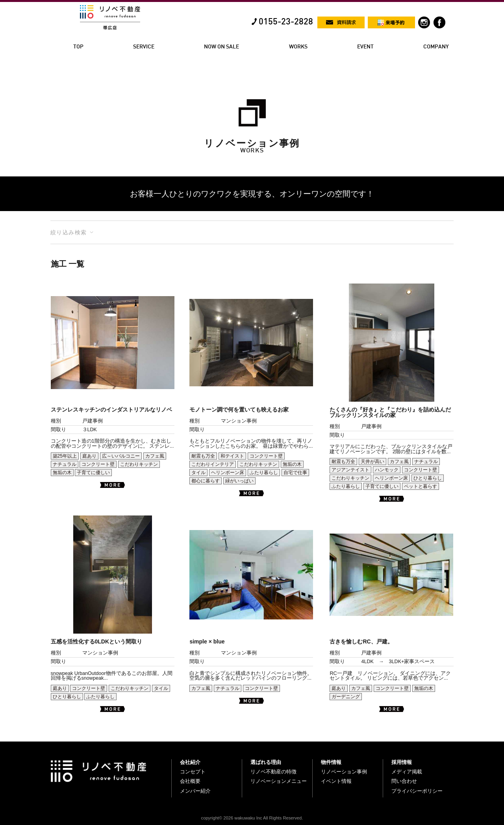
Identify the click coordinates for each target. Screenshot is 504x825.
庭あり (89, 456)
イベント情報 (336, 781)
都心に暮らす (206, 481)
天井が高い (372, 462)
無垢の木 (62, 473)
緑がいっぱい (239, 481)
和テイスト (232, 456)
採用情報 (402, 762)
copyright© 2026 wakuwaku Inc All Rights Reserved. (252, 818)
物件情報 (331, 762)
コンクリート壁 (98, 464)
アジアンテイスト (350, 470)
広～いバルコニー (121, 456)
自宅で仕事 (295, 473)
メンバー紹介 (195, 791)
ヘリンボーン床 (228, 473)
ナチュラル (65, 464)
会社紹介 (190, 762)
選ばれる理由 (266, 762)
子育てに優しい (93, 473)
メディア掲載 (407, 772)
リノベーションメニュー (279, 781)
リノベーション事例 (344, 772)
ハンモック (387, 470)
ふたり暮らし (264, 473)
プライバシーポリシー (417, 791)
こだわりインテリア (213, 464)
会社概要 (190, 781)
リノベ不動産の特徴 (273, 772)
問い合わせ (404, 781)
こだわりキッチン (139, 464)
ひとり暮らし (428, 478)
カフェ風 (155, 456)
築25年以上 (65, 456)
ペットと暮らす (421, 486)
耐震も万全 (203, 456)
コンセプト (193, 772)
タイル (198, 473)
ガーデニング (346, 697)
